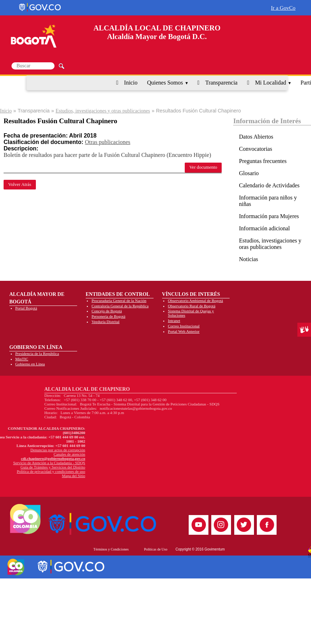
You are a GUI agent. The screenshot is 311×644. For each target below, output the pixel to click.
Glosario (249, 173)
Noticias (248, 259)
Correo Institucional (184, 326)
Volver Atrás (20, 184)
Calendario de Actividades (269, 185)
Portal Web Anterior (184, 331)
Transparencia (221, 83)
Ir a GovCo (283, 8)
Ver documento (203, 167)
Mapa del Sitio (32, 476)
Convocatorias (255, 149)
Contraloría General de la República (120, 306)
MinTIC (22, 359)
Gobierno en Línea (30, 364)
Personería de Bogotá (108, 316)
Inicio (131, 83)
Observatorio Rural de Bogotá (192, 306)
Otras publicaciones (108, 142)
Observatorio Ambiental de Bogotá (195, 301)
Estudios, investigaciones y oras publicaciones (270, 244)
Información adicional (264, 228)
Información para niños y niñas (268, 201)
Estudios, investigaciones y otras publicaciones (103, 111)
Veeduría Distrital (105, 322)
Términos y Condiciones (111, 549)
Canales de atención (28, 454)
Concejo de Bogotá (107, 311)
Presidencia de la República (37, 354)
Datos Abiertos (256, 137)
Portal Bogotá (26, 308)
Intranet (174, 321)
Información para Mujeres (269, 216)
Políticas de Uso (155, 549)
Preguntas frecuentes (263, 161)
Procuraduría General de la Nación (119, 301)
